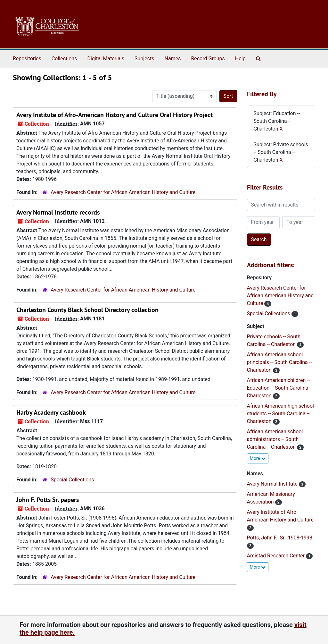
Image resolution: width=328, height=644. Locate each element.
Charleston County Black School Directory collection (87, 310)
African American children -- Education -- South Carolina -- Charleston (280, 388)
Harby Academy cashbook (51, 412)
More (258, 458)
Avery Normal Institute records (58, 212)
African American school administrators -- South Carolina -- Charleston (275, 439)
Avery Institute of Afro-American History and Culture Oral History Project (115, 115)
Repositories (27, 59)
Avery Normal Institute (273, 484)
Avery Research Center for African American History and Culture (123, 192)
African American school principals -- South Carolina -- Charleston (279, 362)
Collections (64, 59)
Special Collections (72, 480)
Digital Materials (106, 59)
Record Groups (208, 59)
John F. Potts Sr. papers (48, 500)
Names (173, 59)
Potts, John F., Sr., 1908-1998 (280, 538)
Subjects (144, 59)
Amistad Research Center (277, 556)
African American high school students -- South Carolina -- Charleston (280, 414)
